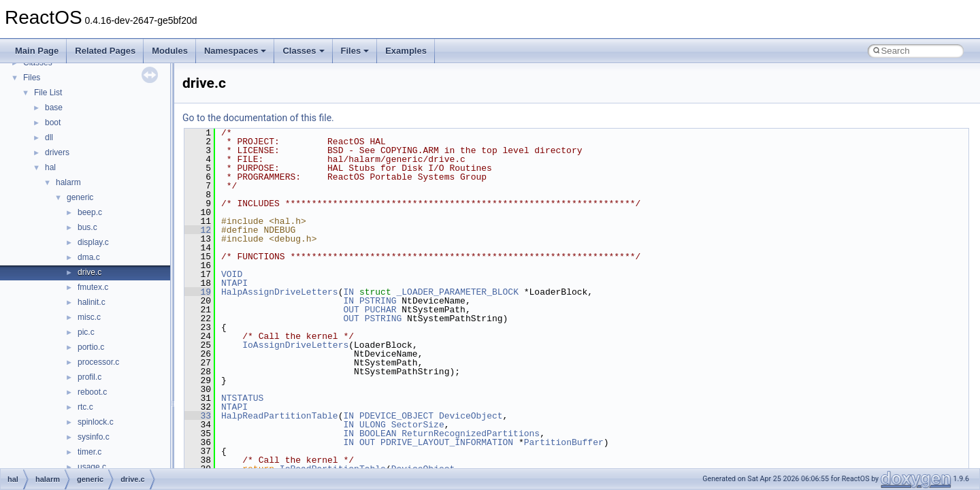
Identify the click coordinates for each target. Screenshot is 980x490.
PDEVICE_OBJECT (396, 416)
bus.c (87, 227)
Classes (303, 51)
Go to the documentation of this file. (258, 118)
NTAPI (234, 283)
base (54, 108)
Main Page (37, 51)
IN (348, 292)
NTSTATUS (242, 398)
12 (198, 230)
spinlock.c (96, 422)
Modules (170, 51)
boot (53, 122)
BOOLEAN (378, 434)
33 (198, 416)
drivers (57, 152)
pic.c (86, 332)
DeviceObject (471, 416)
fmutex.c (93, 287)
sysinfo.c (94, 437)
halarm (68, 182)
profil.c (89, 377)
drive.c (89, 272)
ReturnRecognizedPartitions (471, 434)
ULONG (373, 425)
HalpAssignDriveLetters (280, 292)
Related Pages (105, 51)
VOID (232, 274)
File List (48, 93)
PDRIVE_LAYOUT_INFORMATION (447, 442)
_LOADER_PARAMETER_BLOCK (457, 292)
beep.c (90, 212)
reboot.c (92, 392)
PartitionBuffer (564, 442)
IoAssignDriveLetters (295, 345)
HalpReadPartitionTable (280, 416)
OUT (351, 310)
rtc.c (85, 407)
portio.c (91, 347)
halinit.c (92, 302)
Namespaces (235, 51)
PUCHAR (381, 310)
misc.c (89, 317)
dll (49, 137)
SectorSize (418, 425)
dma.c (89, 257)
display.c (93, 242)
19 (198, 292)
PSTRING (378, 301)
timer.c (89, 452)
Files (355, 51)
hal (50, 167)
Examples (406, 51)
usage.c (92, 467)
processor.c (98, 362)
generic (80, 197)
